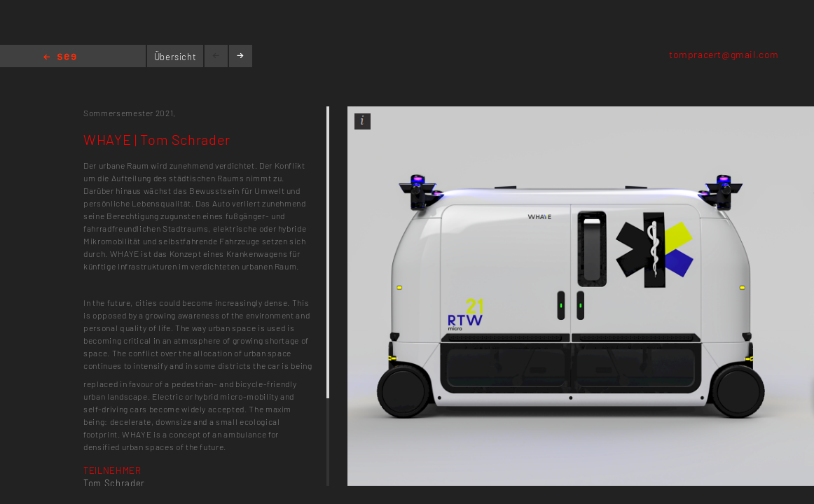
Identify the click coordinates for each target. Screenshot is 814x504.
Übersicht (175, 57)
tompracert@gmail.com (724, 54)
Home (60, 58)
